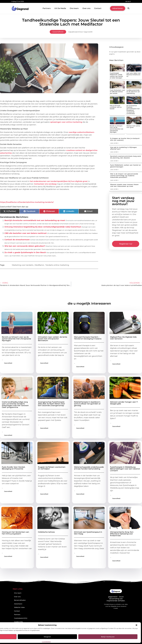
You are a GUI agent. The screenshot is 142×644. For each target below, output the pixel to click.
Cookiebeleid (46, 642)
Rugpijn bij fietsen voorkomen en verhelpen (52, 468)
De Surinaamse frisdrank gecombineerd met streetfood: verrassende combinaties (133, 110)
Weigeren (47, 637)
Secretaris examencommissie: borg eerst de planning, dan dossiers (126, 157)
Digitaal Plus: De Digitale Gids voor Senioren (123, 338)
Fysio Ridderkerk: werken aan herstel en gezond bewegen (125, 166)
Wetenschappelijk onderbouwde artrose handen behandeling (89, 468)
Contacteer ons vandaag (45, 184)
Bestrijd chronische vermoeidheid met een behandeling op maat (35, 220)
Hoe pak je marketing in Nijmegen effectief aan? (123, 148)
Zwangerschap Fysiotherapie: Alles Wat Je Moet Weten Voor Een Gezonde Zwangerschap (51, 404)
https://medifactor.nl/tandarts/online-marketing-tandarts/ (27, 202)
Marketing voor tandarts (23, 265)
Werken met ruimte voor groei (133, 127)
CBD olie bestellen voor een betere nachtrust (26, 233)
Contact (98, 8)
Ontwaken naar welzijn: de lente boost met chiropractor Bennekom (53, 339)
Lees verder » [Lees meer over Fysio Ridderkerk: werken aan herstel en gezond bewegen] (114, 170)
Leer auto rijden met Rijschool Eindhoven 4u (133, 75)
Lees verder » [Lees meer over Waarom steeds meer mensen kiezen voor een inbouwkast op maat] (114, 189)
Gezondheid (58, 32)
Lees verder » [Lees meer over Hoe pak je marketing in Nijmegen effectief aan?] (114, 152)
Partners (47, 8)
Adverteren (18, 604)
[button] (136, 625)
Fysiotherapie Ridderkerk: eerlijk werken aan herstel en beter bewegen (116, 75)
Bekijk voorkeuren (108, 637)
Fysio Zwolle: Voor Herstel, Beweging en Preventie (14, 468)
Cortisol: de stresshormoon (17, 240)
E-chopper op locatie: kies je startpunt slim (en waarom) (125, 139)
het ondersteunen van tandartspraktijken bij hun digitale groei (59, 181)
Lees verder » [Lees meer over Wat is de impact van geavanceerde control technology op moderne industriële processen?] (114, 180)
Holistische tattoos (46, 532)
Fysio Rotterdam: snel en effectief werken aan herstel (117, 92)
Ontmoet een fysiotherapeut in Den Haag (88, 533)
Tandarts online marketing (57, 265)
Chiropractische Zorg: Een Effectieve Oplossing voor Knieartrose (122, 534)
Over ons (86, 8)
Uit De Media (60, 8)
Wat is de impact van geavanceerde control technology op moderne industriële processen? (124, 176)
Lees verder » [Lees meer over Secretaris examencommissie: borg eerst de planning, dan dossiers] (114, 161)
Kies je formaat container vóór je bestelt (116, 107)
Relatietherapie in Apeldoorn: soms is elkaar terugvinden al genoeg (87, 404)
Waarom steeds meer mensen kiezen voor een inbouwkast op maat (124, 185)
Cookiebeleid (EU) (21, 618)
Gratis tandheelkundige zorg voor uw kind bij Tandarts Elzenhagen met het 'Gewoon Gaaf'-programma (15, 405)
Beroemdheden (20, 600)
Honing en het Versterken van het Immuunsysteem (15, 533)
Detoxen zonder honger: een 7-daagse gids (124, 403)
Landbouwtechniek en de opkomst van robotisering (133, 92)
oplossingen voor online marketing (66, 122)
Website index (19, 607)
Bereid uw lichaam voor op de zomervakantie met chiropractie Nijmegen (116, 129)
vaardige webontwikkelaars (81, 132)
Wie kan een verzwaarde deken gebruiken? (25, 246)
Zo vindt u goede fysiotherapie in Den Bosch (25, 252)
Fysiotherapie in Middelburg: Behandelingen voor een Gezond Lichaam (125, 469)
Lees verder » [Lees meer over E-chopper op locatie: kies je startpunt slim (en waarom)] (114, 143)
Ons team (74, 8)
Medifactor (39, 265)
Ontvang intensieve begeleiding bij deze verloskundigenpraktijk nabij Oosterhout (43, 227)
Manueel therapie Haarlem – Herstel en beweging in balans (88, 338)
